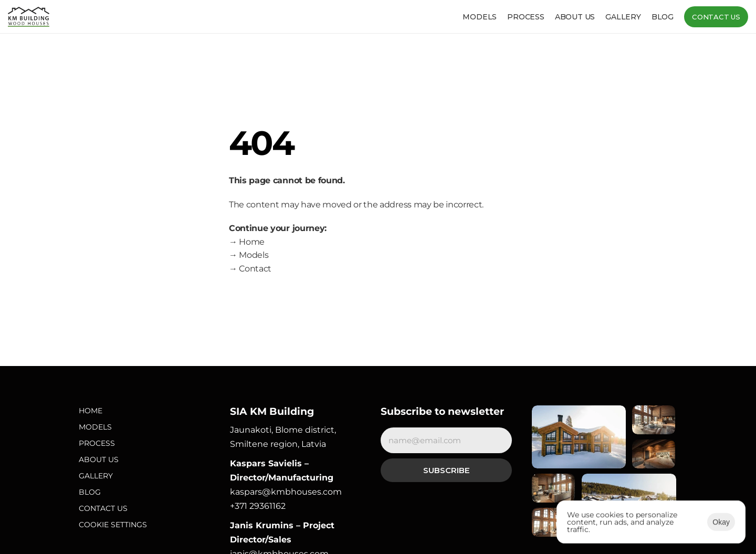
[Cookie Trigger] (113, 525)
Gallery (623, 17)
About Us (99, 459)
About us (575, 17)
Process (526, 17)
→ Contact (250, 269)
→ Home (247, 242)
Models (480, 17)
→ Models (249, 255)
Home (91, 411)
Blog (663, 17)
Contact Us (103, 508)
